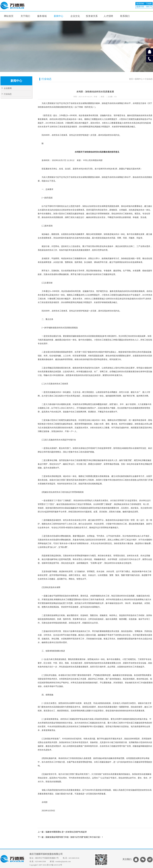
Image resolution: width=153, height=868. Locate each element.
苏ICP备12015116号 (54, 865)
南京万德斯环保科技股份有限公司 (46, 854)
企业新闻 (7, 88)
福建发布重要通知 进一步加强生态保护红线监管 (66, 832)
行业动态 (7, 94)
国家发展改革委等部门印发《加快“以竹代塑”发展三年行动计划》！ (74, 837)
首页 (131, 79)
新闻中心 (139, 79)
